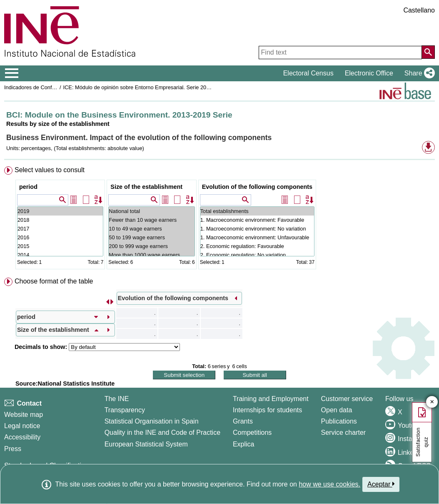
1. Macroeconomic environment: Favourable (257, 220)
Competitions (252, 433)
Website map (24, 415)
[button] (418, 73)
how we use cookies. (329, 484)
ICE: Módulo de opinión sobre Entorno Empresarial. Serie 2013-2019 (145, 87)
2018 (60, 220)
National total (151, 211)
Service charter (344, 433)
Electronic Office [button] (369, 73)
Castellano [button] (419, 10)
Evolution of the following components (257, 187)
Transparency (125, 410)
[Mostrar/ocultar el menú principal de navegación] (12, 73)
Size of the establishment (146, 187)
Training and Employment (271, 399)
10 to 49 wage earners (151, 229)
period (28, 187)
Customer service (347, 399)
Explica (244, 444)
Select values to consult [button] (50, 170)
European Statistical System (146, 444)
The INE (117, 399)
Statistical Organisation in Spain (152, 421)
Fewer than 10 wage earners (151, 220)
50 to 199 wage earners (151, 237)
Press (13, 449)
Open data (337, 410)
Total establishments (257, 211)
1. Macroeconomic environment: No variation (257, 229)
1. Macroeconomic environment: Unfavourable (257, 237)
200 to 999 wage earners (151, 246)
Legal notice (22, 426)
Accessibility (22, 437)
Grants (243, 421)
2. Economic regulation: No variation (257, 255)
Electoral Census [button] (308, 73)
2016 (60, 237)
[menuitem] (219, 219)
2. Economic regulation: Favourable (257, 246)
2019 (60, 211)
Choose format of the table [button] (54, 281)
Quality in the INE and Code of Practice (162, 433)
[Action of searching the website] (428, 52)
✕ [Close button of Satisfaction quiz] (432, 402)
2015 (60, 246)
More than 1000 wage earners (151, 255)
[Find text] (340, 53)
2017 (60, 229)
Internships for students (267, 410)
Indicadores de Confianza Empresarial (49, 87)
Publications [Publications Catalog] (339, 421)
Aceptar (381, 484)
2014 (60, 255)
